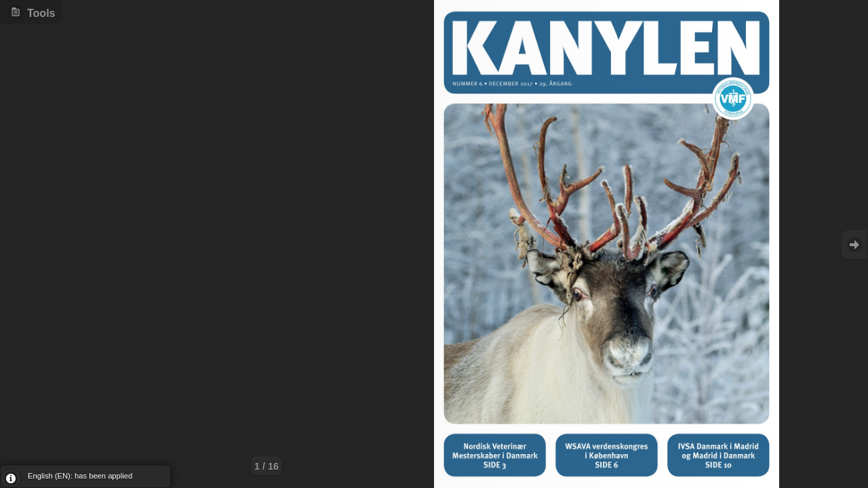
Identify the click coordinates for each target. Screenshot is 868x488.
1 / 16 (267, 466)
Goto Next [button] (854, 244)
